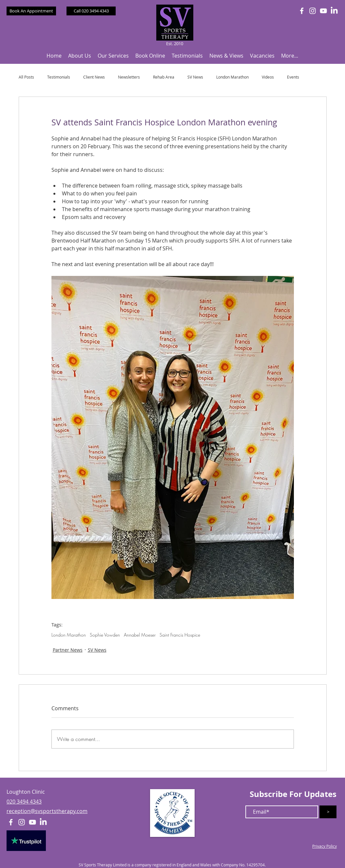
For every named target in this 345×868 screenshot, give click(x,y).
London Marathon (232, 77)
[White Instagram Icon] (313, 11)
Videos (268, 77)
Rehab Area (164, 77)
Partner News (68, 650)
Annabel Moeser (140, 635)
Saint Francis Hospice (180, 635)
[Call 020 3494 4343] (91, 11)
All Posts (26, 77)
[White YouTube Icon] (323, 11)
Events (293, 77)
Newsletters (129, 77)
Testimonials (59, 77)
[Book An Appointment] (31, 11)
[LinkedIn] (334, 11)
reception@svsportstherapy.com (47, 811)
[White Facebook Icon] (302, 11)
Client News (94, 77)
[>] (328, 812)
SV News (195, 77)
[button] (80, 56)
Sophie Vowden (105, 635)
